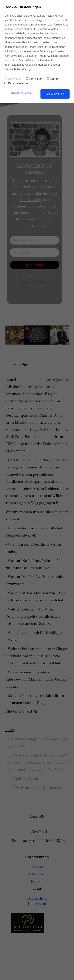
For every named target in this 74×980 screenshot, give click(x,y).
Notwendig (13, 79)
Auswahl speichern (21, 93)
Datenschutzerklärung (17, 69)
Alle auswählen (55, 94)
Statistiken (34, 79)
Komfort (53, 79)
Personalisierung (17, 83)
